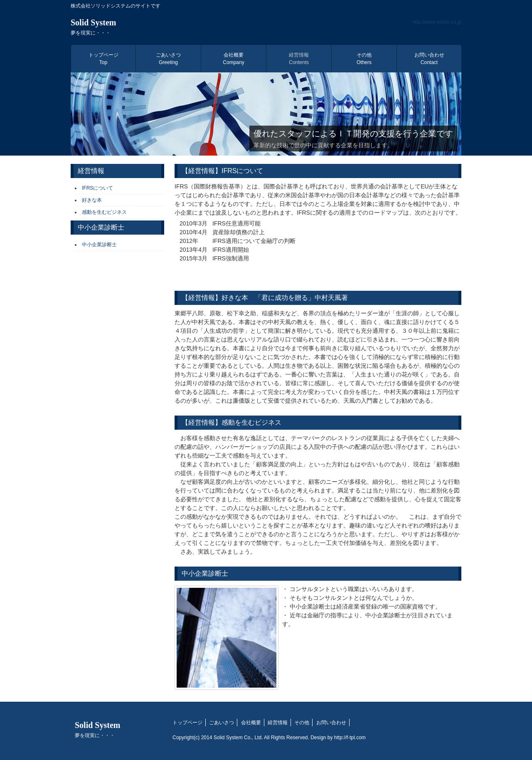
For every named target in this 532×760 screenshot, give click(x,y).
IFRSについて (97, 188)
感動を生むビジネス (104, 212)
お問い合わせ (429, 59)
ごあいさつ (168, 59)
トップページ (103, 59)
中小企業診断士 (99, 245)
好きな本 (92, 200)
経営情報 (299, 59)
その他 (364, 59)
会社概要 (233, 59)
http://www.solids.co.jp (437, 22)
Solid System (93, 27)
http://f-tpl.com (350, 738)
